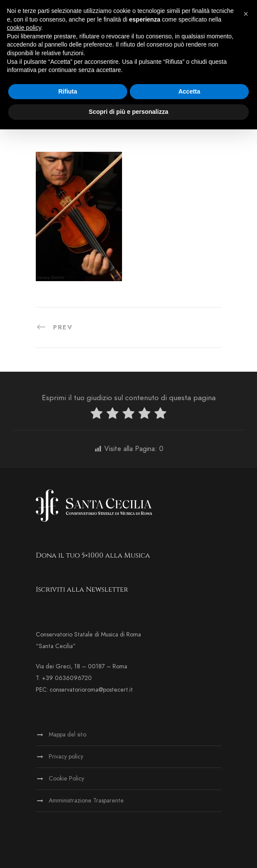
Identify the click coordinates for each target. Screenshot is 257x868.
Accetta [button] (190, 91)
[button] (246, 14)
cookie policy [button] (24, 28)
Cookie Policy (66, 779)
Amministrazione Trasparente (86, 801)
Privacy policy (66, 757)
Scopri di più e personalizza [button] (128, 112)
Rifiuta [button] (68, 91)
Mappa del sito (67, 735)
